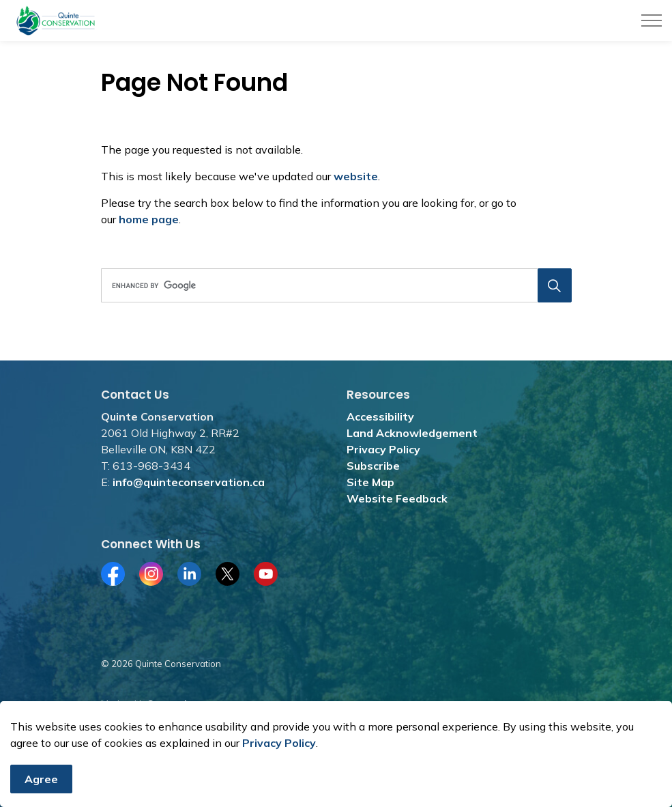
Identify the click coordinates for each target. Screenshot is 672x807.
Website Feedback (397, 498)
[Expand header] (652, 20)
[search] (334, 285)
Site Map (370, 482)
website (356, 176)
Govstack (168, 704)
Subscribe (373, 466)
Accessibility (380, 416)
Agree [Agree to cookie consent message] (41, 790)
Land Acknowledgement (412, 433)
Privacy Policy (279, 754)
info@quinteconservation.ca (189, 482)
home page (149, 219)
